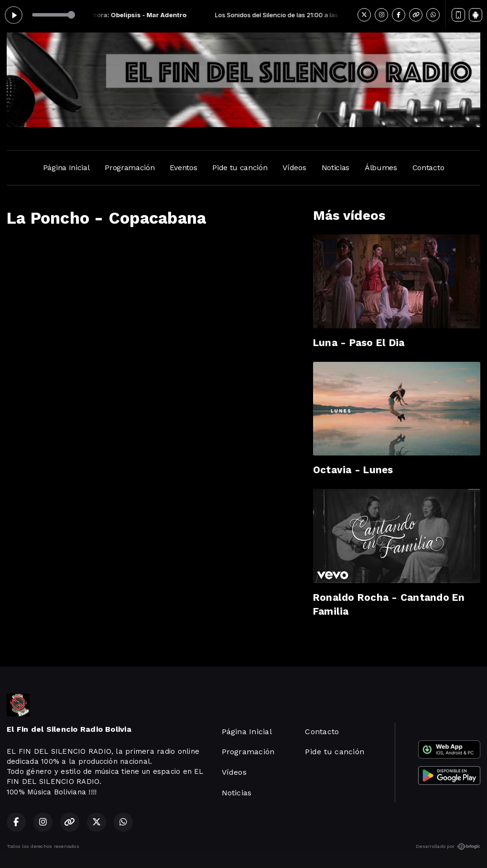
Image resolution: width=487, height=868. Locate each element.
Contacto (428, 168)
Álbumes (381, 168)
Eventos (183, 168)
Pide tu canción (240, 168)
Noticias (335, 168)
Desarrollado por (448, 846)
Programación (130, 168)
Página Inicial (66, 168)
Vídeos (294, 168)
